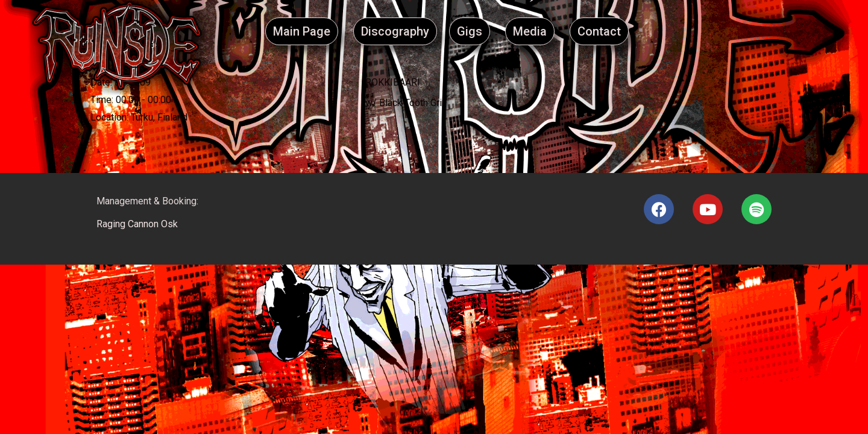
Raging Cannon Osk (137, 224)
